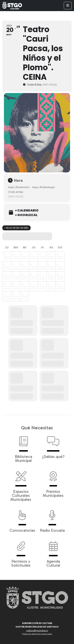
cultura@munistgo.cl (37, 631)
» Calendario (27, 211)
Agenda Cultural (53, 552)
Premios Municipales (53, 482)
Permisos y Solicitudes (21, 552)
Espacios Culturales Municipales (21, 484)
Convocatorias (22, 519)
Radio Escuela (52, 519)
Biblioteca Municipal (23, 447)
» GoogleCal (26, 215)
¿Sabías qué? (53, 445)
